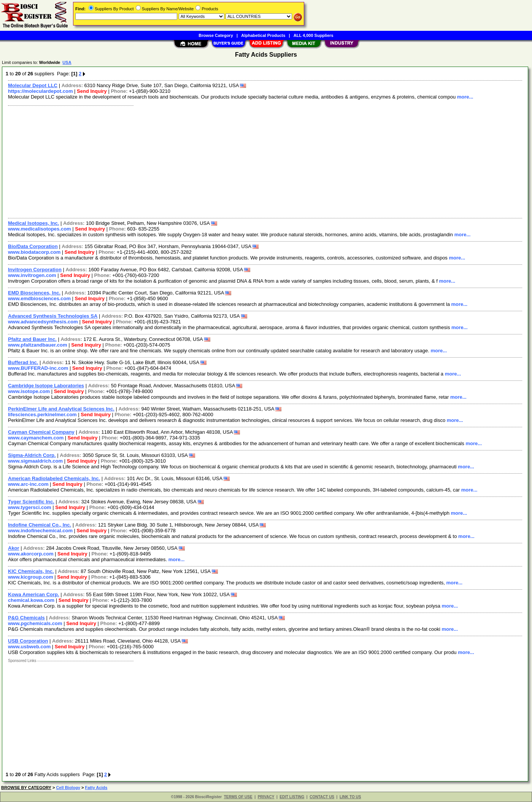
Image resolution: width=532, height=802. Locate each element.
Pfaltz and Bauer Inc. (32, 339)
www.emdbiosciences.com (39, 298)
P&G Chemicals (26, 618)
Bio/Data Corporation (33, 246)
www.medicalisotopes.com (40, 229)
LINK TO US (350, 797)
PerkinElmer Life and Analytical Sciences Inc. (61, 409)
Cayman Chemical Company (41, 432)
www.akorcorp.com (31, 554)
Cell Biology (68, 788)
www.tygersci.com (30, 507)
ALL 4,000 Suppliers (314, 35)
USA (67, 62)
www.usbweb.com (29, 647)
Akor (14, 548)
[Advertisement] (233, 161)
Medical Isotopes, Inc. (33, 223)
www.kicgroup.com (31, 577)
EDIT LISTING (292, 797)
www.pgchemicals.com (35, 623)
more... (465, 97)
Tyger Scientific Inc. (31, 502)
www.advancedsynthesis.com (43, 322)
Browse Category (216, 35)
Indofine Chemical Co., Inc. (40, 525)
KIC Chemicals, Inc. (31, 571)
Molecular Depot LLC (33, 85)
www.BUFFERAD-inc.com (38, 368)
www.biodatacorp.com (34, 252)
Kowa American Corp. (34, 594)
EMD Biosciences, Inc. (34, 293)
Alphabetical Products (263, 35)
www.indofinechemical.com (40, 531)
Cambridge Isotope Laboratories (46, 386)
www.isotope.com (29, 391)
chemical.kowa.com (31, 600)
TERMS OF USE (238, 797)
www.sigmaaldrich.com (35, 461)
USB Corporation (28, 641)
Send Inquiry (92, 91)
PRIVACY (266, 797)
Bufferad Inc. (23, 362)
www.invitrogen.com (32, 275)
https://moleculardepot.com (40, 91)
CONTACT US (322, 797)
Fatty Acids (96, 788)
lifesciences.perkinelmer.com (42, 415)
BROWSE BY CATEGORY (26, 788)
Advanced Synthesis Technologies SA (53, 316)
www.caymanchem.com (36, 438)
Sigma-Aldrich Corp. (32, 455)
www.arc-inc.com (28, 484)
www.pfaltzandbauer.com (38, 345)
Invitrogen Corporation (35, 270)
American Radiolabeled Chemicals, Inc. (54, 478)
